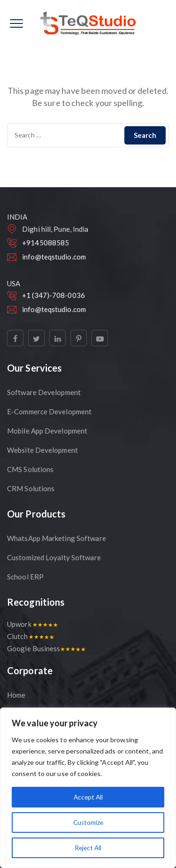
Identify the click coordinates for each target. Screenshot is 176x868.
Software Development (44, 392)
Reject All (88, 848)
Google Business (46, 648)
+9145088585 (46, 243)
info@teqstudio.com (54, 257)
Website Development (42, 450)
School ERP (25, 577)
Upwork (32, 624)
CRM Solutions (31, 488)
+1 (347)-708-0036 (54, 295)
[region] (88, 788)
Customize (88, 822)
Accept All (88, 797)
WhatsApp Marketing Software (57, 538)
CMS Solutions (30, 469)
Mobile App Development (47, 431)
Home (16, 695)
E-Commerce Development (49, 411)
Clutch (31, 636)
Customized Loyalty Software (54, 557)
